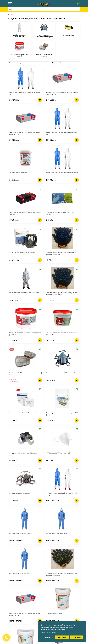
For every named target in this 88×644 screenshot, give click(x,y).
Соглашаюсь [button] (76, 637)
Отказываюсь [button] (48, 637)
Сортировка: (13, 63)
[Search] (44, 9)
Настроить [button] (62, 637)
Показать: (55, 63)
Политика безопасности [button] (50, 632)
